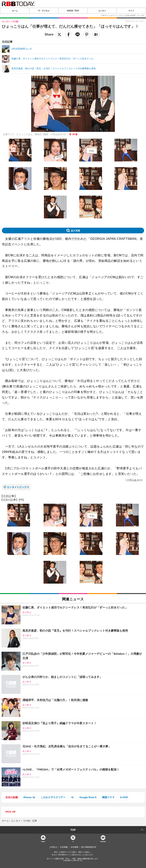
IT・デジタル (44, 11)
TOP (73, 830)
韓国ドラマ (108, 797)
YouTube (103, 841)
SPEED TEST (73, 11)
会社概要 (75, 847)
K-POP (124, 797)
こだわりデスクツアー (53, 797)
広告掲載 (64, 847)
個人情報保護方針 (89, 847)
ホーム (15, 11)
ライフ (131, 11)
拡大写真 (75, 231)
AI (72, 797)
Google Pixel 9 (88, 797)
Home (43, 841)
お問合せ (53, 847)
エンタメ (102, 11)
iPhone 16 (29, 797)
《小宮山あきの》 (134, 480)
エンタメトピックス (18, 487)
